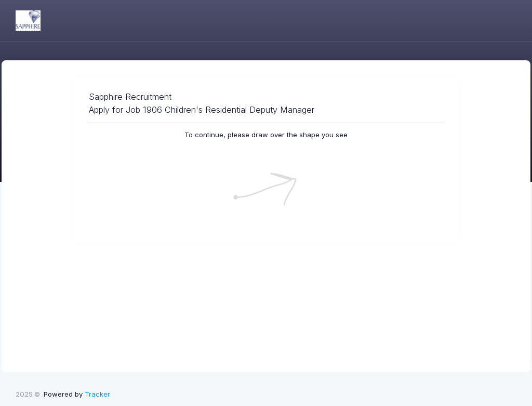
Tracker (97, 394)
